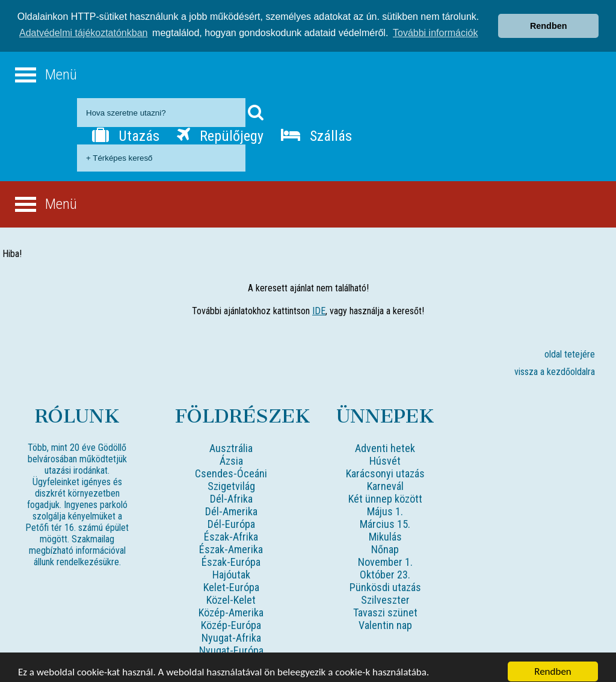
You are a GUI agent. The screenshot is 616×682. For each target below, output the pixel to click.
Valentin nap (385, 617)
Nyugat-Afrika (231, 629)
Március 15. (385, 516)
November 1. (385, 553)
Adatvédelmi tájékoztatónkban (83, 25)
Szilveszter (385, 591)
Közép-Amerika (231, 604)
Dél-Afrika (231, 490)
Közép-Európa (231, 617)
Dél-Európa (231, 516)
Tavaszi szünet (385, 604)
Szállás (316, 128)
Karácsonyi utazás (385, 465)
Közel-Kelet (231, 591)
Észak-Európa (231, 553)
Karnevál (385, 478)
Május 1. (385, 503)
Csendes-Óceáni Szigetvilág (231, 471)
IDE (319, 302)
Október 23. (385, 566)
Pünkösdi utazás (385, 579)
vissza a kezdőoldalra (555, 363)
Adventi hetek (385, 440)
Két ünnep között (385, 490)
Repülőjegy (220, 128)
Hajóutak (231, 566)
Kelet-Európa (231, 579)
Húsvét (385, 452)
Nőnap (385, 541)
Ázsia (231, 452)
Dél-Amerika (231, 503)
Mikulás (385, 528)
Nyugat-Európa (231, 642)
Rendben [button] (549, 18)
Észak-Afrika (231, 528)
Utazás (126, 128)
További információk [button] (435, 25)
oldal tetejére (570, 346)
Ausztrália (231, 440)
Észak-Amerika (231, 541)
